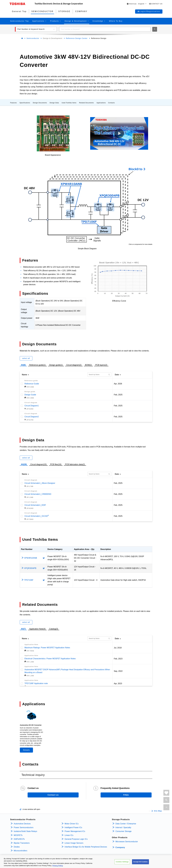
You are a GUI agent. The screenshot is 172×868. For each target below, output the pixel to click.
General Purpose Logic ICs (76, 839)
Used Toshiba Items (69, 103)
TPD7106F (29, 580)
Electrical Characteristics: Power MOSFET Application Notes (50, 659)
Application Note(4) (37, 629)
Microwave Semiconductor (127, 842)
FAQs (126, 795)
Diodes (17, 847)
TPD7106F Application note (36, 683)
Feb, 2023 (118, 659)
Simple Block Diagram (87, 249)
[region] (86, 862)
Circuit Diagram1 (32, 406)
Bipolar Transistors (22, 843)
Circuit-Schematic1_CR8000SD (38, 494)
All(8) (23, 365)
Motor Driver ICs (72, 824)
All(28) (24, 464)
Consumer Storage (124, 831)
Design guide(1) (56, 365)
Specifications (25, 103)
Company (120, 847)
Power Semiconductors (24, 827)
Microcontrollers (20, 851)
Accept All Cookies (140, 862)
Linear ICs (69, 835)
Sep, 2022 (118, 671)
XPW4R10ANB (31, 558)
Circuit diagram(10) (38, 464)
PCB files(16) (56, 464)
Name (24, 375)
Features (13, 103)
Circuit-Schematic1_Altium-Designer (40, 483)
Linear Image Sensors (74, 843)
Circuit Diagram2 (32, 417)
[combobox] (105, 29)
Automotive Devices (22, 824)
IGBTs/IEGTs (19, 839)
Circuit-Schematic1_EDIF (35, 505)
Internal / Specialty (123, 827)
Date (117, 375)
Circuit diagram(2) (74, 365)
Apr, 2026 (118, 384)
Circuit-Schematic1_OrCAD (37, 516)
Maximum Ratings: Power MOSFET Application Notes (47, 648)
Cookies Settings (122, 862)
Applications (101, 103)
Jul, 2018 (118, 648)
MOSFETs (18, 835)
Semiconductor (33, 38)
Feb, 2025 (118, 395)
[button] (137, 4)
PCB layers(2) (101, 365)
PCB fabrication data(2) (75, 464)
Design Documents (40, 103)
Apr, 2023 (118, 684)
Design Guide (30, 395)
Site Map (158, 811)
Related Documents (86, 103)
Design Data (54, 103)
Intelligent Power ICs (73, 827)
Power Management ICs (75, 831)
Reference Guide (32, 384)
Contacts (111, 103)
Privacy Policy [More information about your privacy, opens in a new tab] (58, 866)
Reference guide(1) (37, 365)
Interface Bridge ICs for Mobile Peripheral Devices (86, 847)
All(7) (23, 629)
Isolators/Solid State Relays (25, 831)
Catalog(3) (54, 629)
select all (26, 358)
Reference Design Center (77, 38)
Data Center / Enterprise (126, 824)
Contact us (53, 795)
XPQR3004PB (30, 568)
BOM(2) (88, 365)
